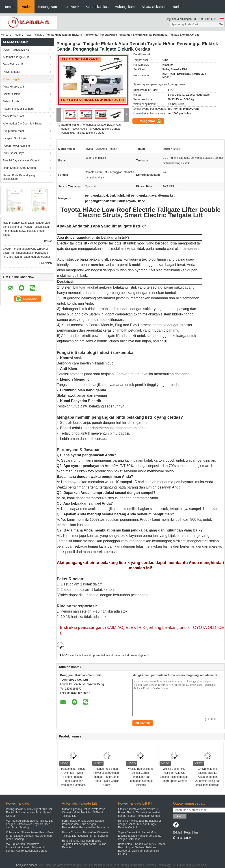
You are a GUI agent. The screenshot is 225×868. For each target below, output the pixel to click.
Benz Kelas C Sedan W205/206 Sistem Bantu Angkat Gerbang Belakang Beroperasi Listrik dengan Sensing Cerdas (142, 849)
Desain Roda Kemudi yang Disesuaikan (19, 177)
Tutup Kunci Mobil (14, 131)
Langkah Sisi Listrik (14, 138)
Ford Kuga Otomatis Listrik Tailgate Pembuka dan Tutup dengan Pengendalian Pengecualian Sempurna (85, 824)
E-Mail (177, 832)
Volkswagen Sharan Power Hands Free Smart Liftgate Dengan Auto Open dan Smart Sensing (29, 836)
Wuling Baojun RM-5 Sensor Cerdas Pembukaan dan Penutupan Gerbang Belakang (141, 777)
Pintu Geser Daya (14, 153)
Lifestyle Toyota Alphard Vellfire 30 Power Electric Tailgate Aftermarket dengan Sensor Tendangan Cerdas (139, 812)
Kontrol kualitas (97, 7)
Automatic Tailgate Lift (16, 57)
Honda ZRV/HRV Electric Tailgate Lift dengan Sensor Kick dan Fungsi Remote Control (140, 824)
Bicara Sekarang (154, 7)
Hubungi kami (125, 7)
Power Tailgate (34, 35)
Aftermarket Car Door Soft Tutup (22, 124)
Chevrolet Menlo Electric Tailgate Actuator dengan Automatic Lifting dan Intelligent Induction (208, 777)
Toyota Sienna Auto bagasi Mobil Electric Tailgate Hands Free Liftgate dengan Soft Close (140, 836)
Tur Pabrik (72, 7)
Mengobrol (150, 121)
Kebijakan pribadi (26, 865)
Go (221, 24)
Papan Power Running (16, 146)
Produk (26, 7)
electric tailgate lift (81, 655)
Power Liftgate (12, 72)
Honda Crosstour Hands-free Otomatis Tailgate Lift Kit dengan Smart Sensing (85, 834)
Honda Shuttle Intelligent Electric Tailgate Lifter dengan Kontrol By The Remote (84, 844)
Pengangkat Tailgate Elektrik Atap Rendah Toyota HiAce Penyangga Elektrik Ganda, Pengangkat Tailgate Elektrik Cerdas (91, 129)
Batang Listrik (11, 101)
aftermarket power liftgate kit (132, 655)
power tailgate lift (103, 655)
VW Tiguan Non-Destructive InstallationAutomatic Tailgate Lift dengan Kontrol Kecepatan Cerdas (27, 847)
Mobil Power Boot (13, 116)
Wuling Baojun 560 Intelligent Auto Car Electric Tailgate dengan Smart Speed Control (174, 775)
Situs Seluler (182, 838)
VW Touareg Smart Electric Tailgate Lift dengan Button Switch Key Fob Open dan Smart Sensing (29, 824)
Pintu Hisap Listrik (14, 87)
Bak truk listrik (11, 94)
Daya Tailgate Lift (13, 64)
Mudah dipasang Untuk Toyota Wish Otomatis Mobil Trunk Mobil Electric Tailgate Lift (84, 812)
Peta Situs (191, 832)
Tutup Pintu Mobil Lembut (18, 109)
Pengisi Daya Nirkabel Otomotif (22, 161)
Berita (177, 7)
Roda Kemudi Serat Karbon (19, 168)
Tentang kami (48, 7)
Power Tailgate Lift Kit (16, 50)
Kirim (180, 816)
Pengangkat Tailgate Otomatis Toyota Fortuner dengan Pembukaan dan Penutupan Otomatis (73, 777)
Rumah (9, 7)
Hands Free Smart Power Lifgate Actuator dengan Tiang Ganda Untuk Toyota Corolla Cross (107, 777)
